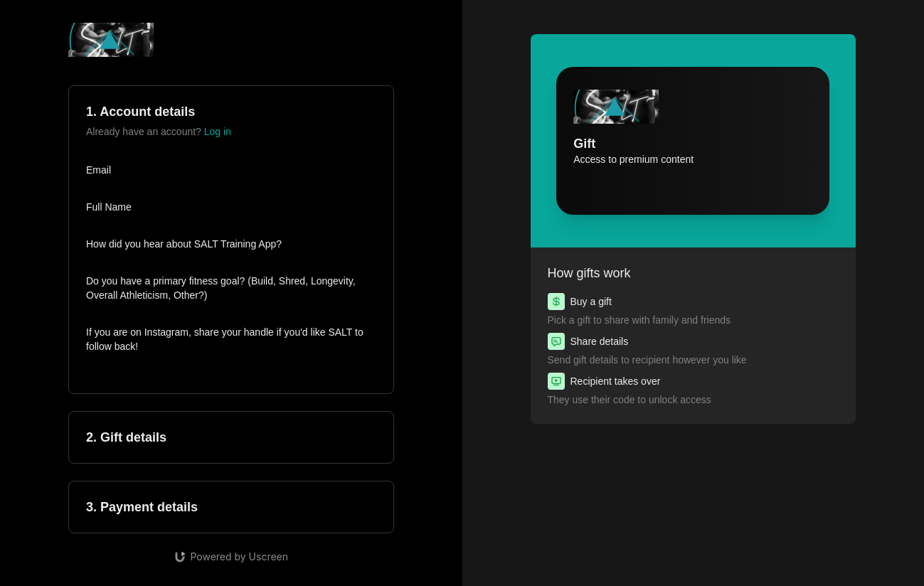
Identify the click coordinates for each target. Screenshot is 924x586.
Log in (218, 132)
